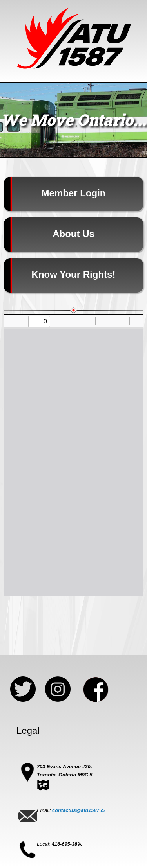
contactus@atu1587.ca (79, 810)
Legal (28, 731)
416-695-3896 (67, 844)
